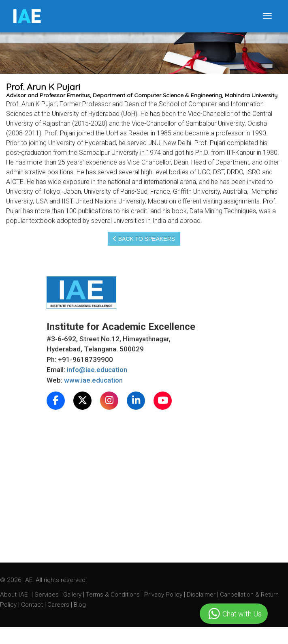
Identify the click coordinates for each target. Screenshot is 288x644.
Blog (80, 605)
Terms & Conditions (114, 595)
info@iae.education (97, 370)
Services (47, 595)
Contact (33, 605)
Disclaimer (201, 595)
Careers (59, 605)
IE (27, 16)
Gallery (73, 595)
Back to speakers (144, 239)
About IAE (15, 595)
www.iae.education (93, 380)
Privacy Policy (163, 595)
